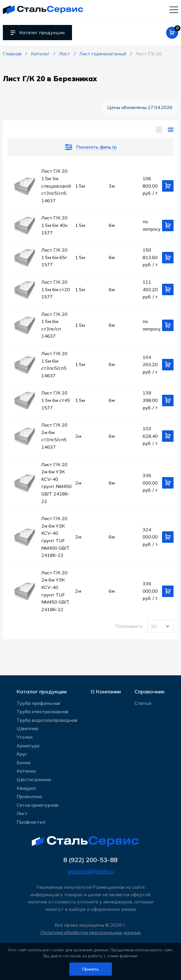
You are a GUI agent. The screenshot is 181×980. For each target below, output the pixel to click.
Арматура (28, 745)
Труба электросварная (42, 711)
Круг (22, 754)
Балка (24, 762)
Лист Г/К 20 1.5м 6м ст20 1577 (56, 290)
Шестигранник (34, 779)
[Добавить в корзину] (168, 187)
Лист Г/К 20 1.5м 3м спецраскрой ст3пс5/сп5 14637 (56, 186)
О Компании (106, 690)
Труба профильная (38, 703)
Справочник (150, 690)
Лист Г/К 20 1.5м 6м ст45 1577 (56, 401)
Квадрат (27, 788)
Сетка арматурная (37, 805)
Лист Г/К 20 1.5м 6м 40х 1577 (55, 226)
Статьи (143, 703)
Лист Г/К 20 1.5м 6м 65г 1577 (54, 258)
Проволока (29, 796)
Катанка (26, 771)
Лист (22, 813)
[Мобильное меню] (174, 10)
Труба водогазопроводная (47, 720)
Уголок (25, 737)
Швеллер (28, 728)
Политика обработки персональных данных (91, 932)
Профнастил (31, 822)
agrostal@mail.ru (91, 871)
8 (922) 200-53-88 (90, 860)
